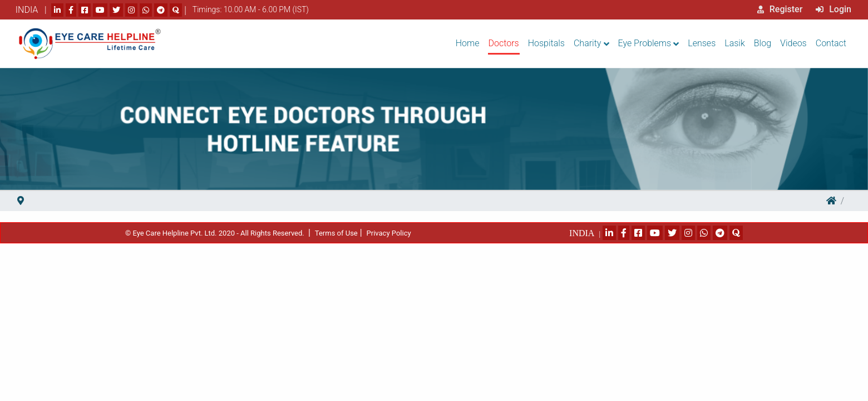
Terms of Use (336, 233)
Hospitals (546, 43)
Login (834, 9)
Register (780, 9)
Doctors (504, 43)
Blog (763, 43)
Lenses (702, 43)
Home (468, 43)
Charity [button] (587, 43)
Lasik (735, 43)
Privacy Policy (389, 233)
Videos (793, 43)
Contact (831, 43)
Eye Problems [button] (645, 43)
